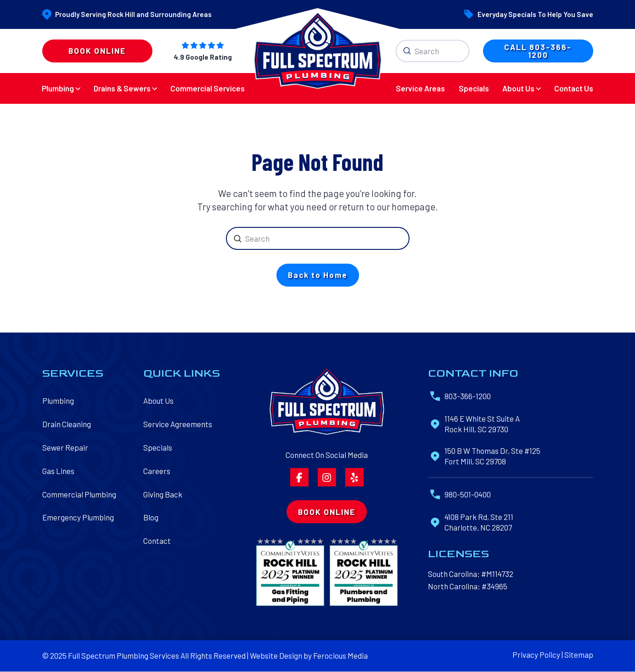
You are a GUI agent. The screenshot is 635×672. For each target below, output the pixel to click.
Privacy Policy (536, 655)
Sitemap (579, 655)
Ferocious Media (340, 655)
